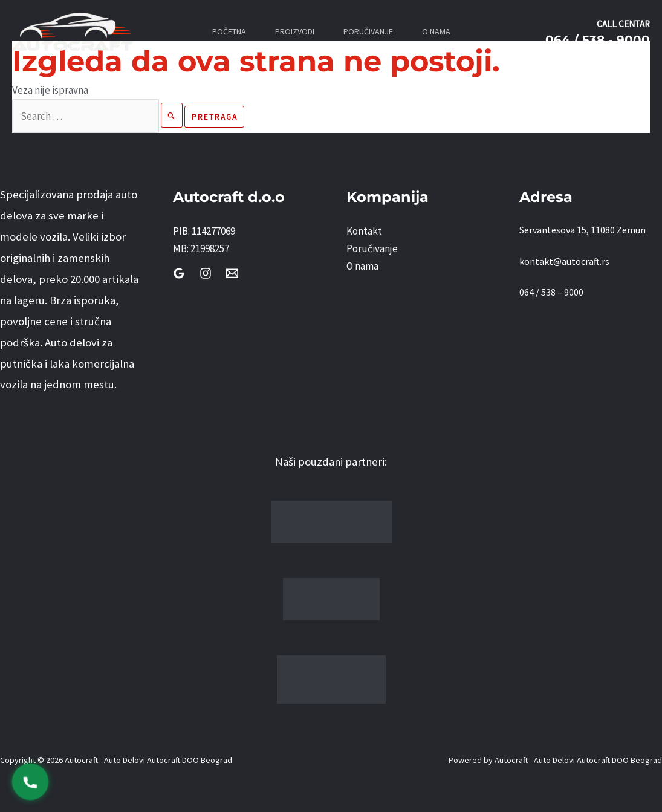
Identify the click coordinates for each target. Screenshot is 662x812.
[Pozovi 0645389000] (30, 782)
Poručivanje (372, 248)
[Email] (232, 273)
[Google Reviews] (179, 273)
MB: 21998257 (201, 248)
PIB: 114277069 (204, 231)
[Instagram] (206, 273)
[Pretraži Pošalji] (172, 115)
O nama (362, 266)
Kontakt (364, 231)
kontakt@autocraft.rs (564, 261)
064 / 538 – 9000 (551, 292)
